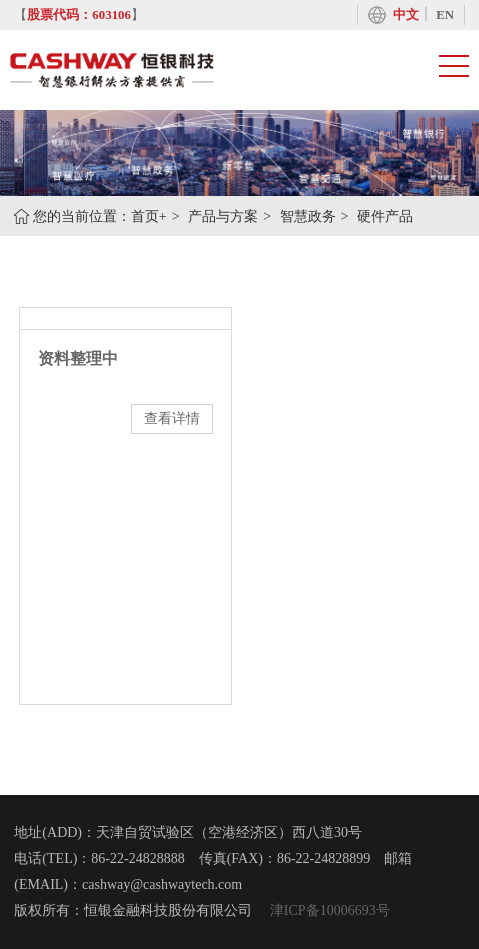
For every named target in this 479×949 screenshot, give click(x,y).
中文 (406, 15)
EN (445, 15)
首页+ (149, 216)
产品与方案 (223, 216)
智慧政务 (308, 216)
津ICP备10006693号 (327, 910)
